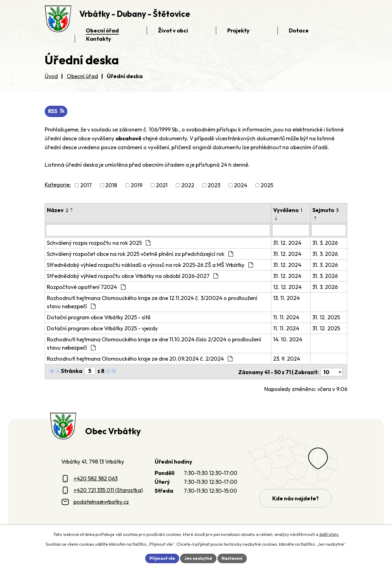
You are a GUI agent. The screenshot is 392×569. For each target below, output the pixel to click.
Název (58, 210)
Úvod (51, 76)
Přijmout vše (161, 558)
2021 (162, 186)
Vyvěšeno (288, 210)
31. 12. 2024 (288, 243)
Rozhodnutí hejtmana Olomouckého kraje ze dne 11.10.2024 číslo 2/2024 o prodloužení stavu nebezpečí (154, 343)
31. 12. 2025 (326, 317)
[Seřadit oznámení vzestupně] (72, 209)
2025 (267, 186)
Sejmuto (326, 210)
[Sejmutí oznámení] (329, 230)
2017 (86, 186)
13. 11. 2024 (287, 298)
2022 (188, 186)
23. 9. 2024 (287, 359)
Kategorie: (58, 185)
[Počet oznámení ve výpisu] (332, 371)
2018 (111, 186)
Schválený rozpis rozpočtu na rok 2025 (99, 243)
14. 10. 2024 (288, 339)
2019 (137, 186)
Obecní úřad (82, 76)
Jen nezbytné (198, 558)
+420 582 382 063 (96, 478)
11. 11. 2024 (286, 317)
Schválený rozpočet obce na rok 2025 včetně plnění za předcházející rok (140, 254)
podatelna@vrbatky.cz (101, 501)
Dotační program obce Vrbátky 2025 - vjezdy (102, 328)
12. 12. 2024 (288, 287)
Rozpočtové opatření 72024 (86, 287)
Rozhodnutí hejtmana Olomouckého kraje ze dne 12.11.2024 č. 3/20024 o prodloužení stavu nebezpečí (152, 302)
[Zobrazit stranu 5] (90, 371)
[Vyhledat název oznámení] (158, 230)
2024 (241, 186)
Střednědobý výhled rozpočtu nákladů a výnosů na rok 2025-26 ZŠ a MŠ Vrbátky (150, 265)
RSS (56, 111)
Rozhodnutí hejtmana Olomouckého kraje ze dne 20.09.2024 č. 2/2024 (140, 359)
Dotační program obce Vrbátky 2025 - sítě (99, 317)
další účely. (329, 534)
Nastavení (233, 558)
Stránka (72, 371)
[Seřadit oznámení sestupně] (72, 211)
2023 (214, 186)
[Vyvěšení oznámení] (291, 230)
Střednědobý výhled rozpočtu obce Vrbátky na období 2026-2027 (132, 276)
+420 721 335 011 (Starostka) (108, 489)
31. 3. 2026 (325, 243)
